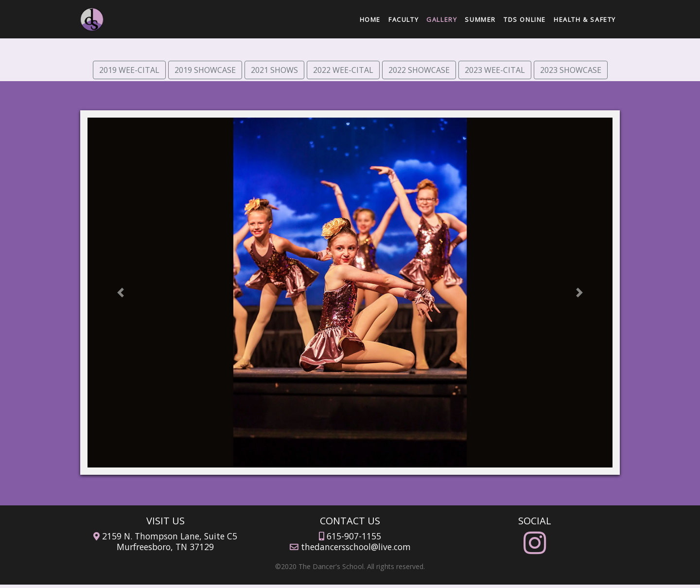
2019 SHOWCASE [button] (205, 70)
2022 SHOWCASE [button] (419, 70)
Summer (480, 19)
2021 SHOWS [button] (274, 70)
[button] (121, 293)
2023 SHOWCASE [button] (571, 70)
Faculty (403, 19)
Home (372, 19)
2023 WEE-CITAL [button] (495, 70)
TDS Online (525, 19)
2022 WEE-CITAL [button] (343, 70)
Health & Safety (585, 19)
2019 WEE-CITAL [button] (129, 70)
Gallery (442, 19)
